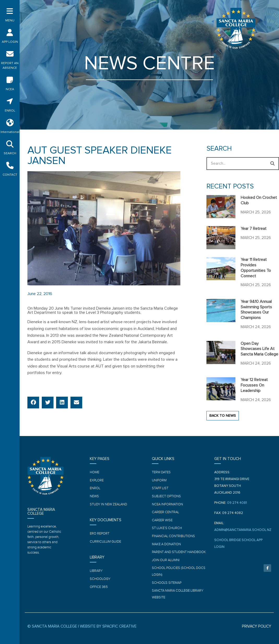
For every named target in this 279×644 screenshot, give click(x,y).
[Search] (273, 164)
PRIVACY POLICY (257, 626)
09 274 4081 (237, 503)
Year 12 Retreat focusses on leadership (254, 385)
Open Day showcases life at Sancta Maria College (259, 349)
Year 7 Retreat (254, 229)
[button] (33, 403)
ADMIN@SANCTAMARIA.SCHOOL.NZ (243, 530)
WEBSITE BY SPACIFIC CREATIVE (108, 626)
